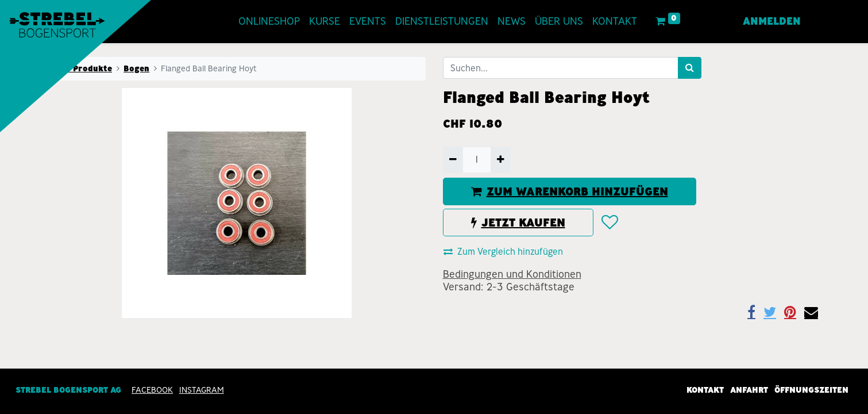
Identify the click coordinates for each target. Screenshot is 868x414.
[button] (609, 223)
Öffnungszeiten (811, 390)
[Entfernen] (453, 160)
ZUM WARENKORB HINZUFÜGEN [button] (570, 191)
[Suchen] (690, 68)
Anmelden (772, 21)
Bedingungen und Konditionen (512, 274)
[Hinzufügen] (501, 160)
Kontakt (705, 390)
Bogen (136, 68)
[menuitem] (269, 22)
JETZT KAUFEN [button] (518, 223)
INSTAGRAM (202, 390)
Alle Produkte (83, 68)
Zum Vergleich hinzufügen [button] (503, 252)
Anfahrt (749, 390)
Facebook (152, 390)
